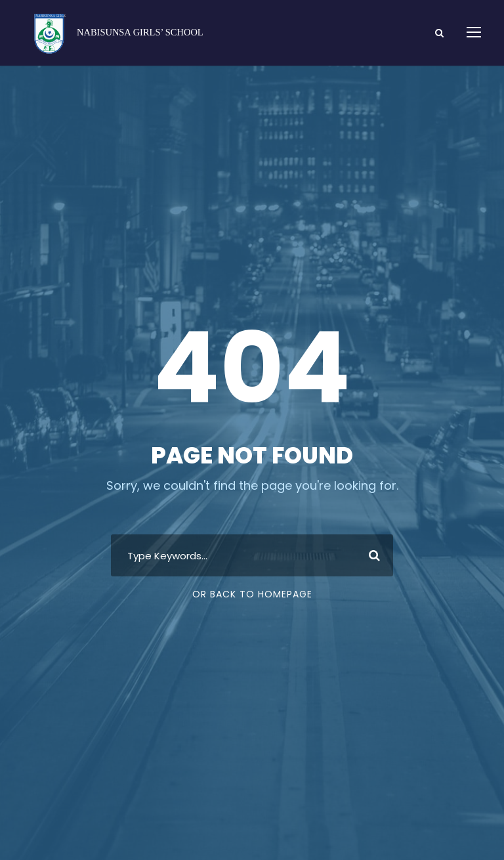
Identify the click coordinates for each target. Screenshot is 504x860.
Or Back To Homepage (252, 594)
